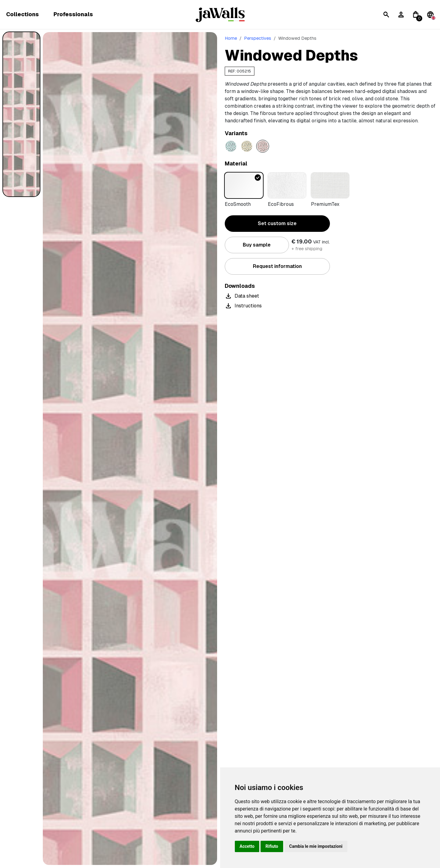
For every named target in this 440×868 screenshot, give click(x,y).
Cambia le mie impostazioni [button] (316, 846)
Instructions (243, 306)
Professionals (73, 15)
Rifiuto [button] (272, 846)
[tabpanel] (130, 449)
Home (231, 38)
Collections (22, 15)
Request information (277, 266)
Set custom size (277, 223)
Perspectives (258, 38)
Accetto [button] (247, 846)
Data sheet (242, 296)
